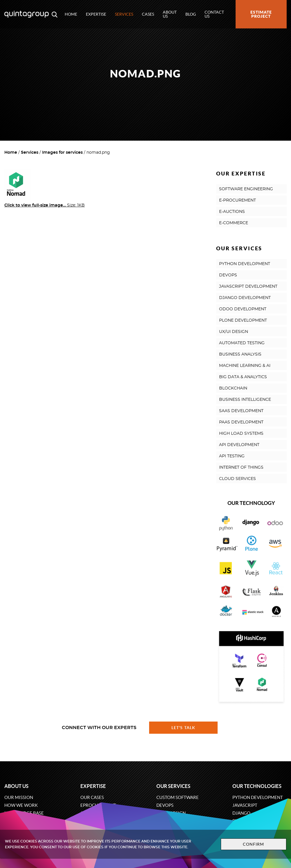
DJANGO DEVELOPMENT (245, 298)
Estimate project (261, 14)
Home (71, 14)
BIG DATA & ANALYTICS (243, 377)
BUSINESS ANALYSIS (240, 354)
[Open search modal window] (55, 14)
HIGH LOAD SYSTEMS (241, 434)
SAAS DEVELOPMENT (241, 411)
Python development (258, 797)
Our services (173, 786)
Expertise (96, 14)
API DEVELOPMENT (239, 445)
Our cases (92, 797)
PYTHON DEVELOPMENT (245, 264)
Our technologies (257, 786)
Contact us (214, 14)
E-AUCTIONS (232, 212)
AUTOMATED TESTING (242, 343)
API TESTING (232, 456)
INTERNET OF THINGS (241, 467)
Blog (191, 14)
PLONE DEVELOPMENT (243, 320)
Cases (148, 14)
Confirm (254, 844)
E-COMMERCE (234, 223)
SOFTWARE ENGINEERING (246, 189)
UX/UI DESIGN (234, 332)
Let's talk (183, 728)
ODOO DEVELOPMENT (243, 309)
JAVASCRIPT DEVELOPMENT (248, 287)
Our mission (19, 797)
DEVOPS (228, 275)
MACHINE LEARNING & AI (245, 366)
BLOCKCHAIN (233, 388)
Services (124, 14)
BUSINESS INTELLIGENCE (245, 400)
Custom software (178, 797)
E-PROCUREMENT (237, 200)
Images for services (62, 153)
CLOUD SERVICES (237, 479)
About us (170, 14)
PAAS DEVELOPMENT (241, 422)
